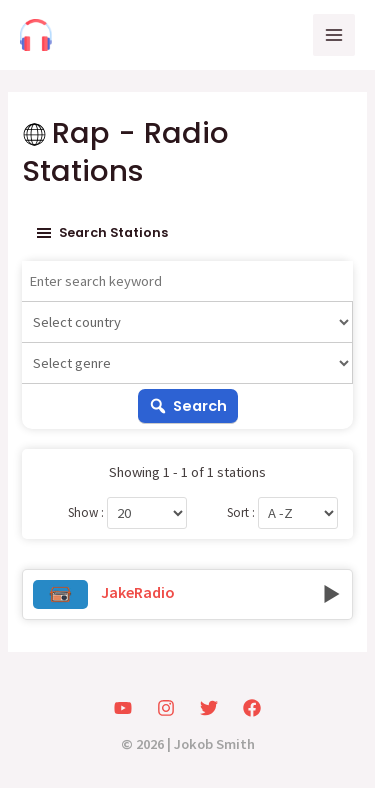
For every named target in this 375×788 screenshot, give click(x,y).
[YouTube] (123, 708)
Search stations (101, 233)
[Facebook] (252, 708)
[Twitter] (209, 708)
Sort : (241, 512)
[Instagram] (166, 708)
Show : (86, 512)
